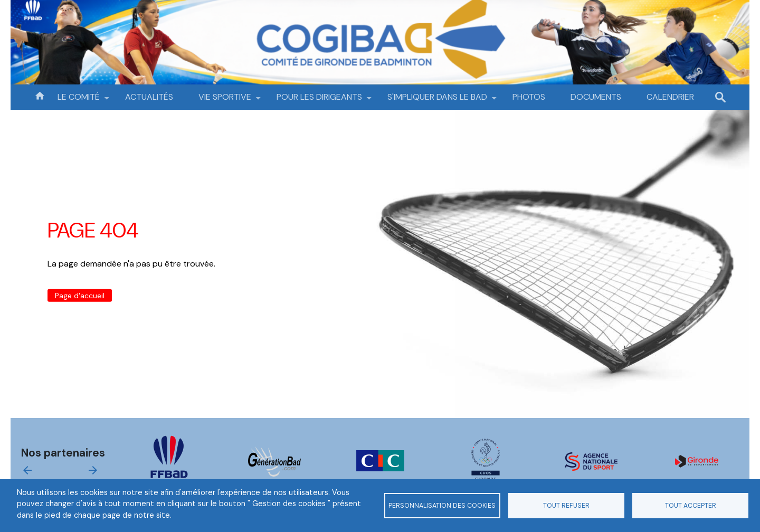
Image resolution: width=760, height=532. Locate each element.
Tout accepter (691, 506)
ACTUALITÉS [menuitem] (149, 97)
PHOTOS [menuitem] (529, 97)
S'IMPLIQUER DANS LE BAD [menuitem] (437, 101)
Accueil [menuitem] (40, 95)
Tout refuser (566, 506)
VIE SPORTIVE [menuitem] (225, 101)
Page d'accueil (80, 296)
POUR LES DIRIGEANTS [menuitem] (319, 101)
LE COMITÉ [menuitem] (79, 101)
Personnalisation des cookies (442, 506)
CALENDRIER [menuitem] (670, 97)
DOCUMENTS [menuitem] (596, 97)
